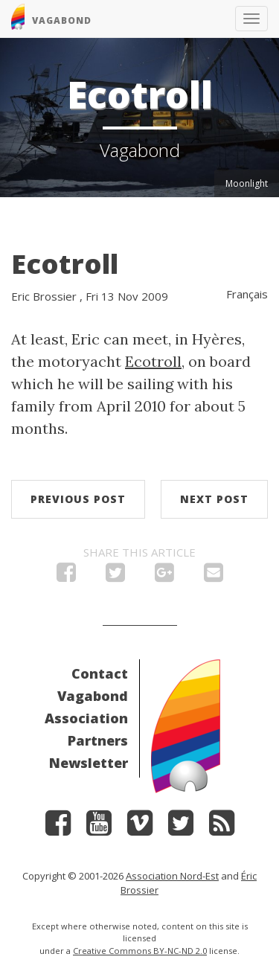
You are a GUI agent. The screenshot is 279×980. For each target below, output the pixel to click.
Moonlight (247, 183)
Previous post (78, 499)
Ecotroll (65, 264)
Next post (214, 499)
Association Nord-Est (172, 876)
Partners (98, 740)
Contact (100, 673)
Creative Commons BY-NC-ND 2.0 (140, 951)
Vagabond (93, 696)
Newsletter (89, 763)
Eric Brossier (44, 296)
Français (247, 294)
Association (86, 718)
